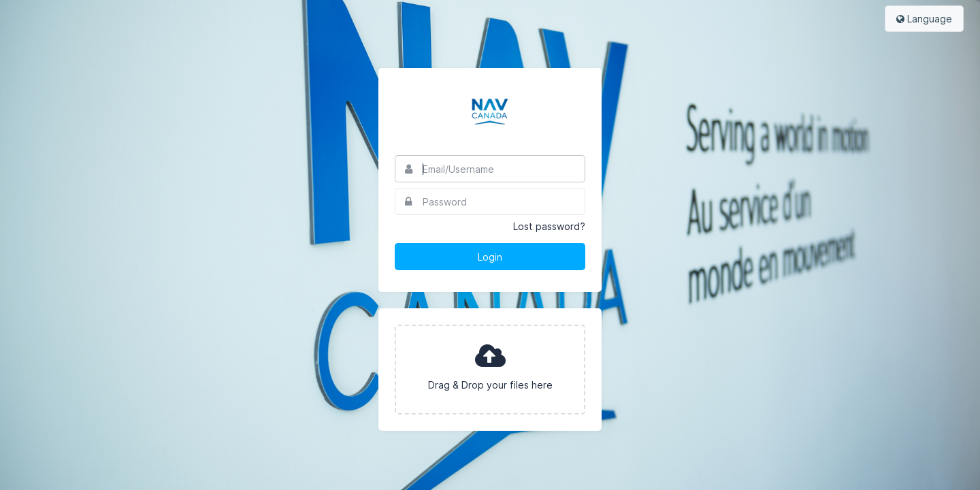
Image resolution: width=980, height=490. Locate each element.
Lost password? (549, 226)
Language (924, 19)
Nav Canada (490, 112)
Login (490, 257)
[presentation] (490, 370)
